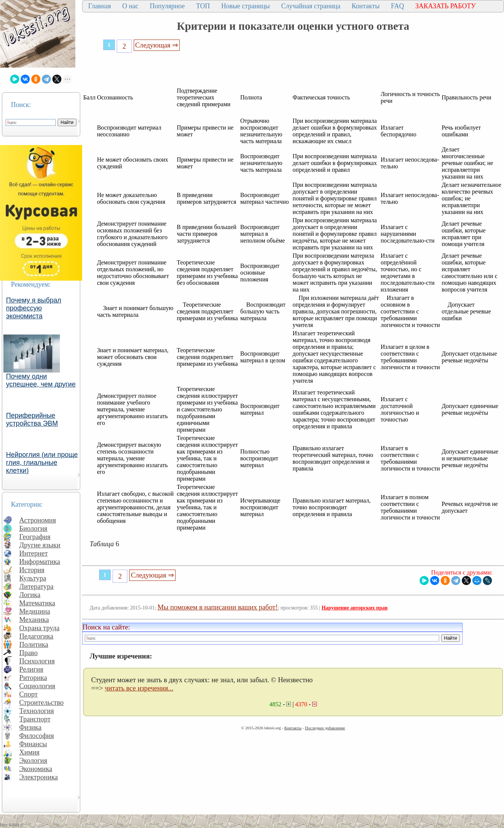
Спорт (28, 694)
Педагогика (36, 636)
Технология (37, 711)
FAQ (398, 6)
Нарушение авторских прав (355, 608)
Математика (37, 603)
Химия (29, 752)
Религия (31, 669)
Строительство (41, 702)
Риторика (33, 678)
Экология (33, 760)
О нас (130, 6)
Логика (30, 595)
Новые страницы (245, 6)
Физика (30, 727)
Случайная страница (311, 6)
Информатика (40, 561)
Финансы (33, 744)
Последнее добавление (325, 728)
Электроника (39, 777)
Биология (33, 528)
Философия (37, 736)
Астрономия (38, 520)
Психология (37, 661)
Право (28, 653)
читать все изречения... (139, 688)
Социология (37, 686)
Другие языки (40, 545)
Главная (99, 6)
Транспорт (35, 719)
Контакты (365, 6)
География (35, 537)
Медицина (35, 611)
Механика (34, 619)
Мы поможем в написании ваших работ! (218, 607)
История (32, 570)
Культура (33, 578)
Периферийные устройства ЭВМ (32, 419)
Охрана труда (39, 628)
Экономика (36, 769)
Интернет (34, 553)
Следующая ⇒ (157, 45)
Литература (36, 586)
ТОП (203, 6)
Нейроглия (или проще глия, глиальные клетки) (42, 463)
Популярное (167, 6)
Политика (34, 644)
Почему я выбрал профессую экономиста (34, 308)
